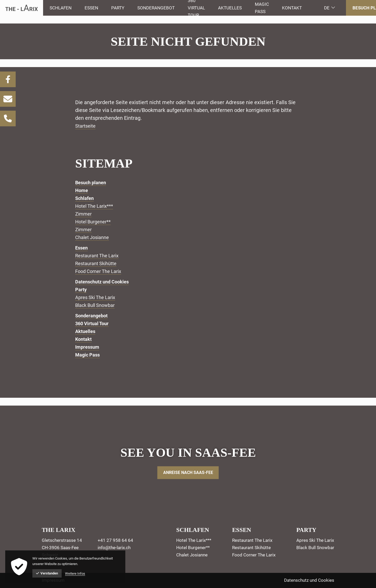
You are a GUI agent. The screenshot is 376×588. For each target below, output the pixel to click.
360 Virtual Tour (93, 323)
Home (82, 190)
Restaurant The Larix (99, 256)
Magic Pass (89, 355)
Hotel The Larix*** (96, 206)
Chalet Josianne (94, 237)
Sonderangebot (93, 316)
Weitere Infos (75, 574)
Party (81, 289)
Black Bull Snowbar (97, 305)
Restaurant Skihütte (98, 263)
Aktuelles (86, 331)
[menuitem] (61, 8)
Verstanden (47, 573)
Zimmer (84, 214)
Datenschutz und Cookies (105, 282)
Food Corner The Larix (101, 271)
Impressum (88, 347)
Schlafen (85, 198)
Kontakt (292, 8)
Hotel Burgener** (95, 222)
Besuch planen (92, 182)
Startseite (87, 126)
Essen (82, 248)
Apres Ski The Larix (98, 297)
